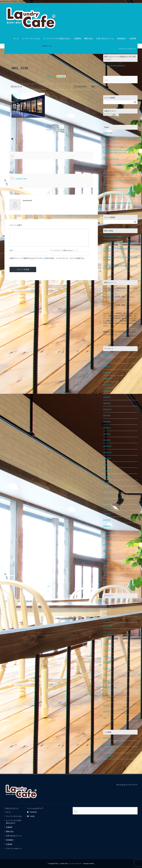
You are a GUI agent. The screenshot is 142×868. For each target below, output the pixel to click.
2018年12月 (107, 538)
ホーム (16, 39)
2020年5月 (107, 464)
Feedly (31, 816)
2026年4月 (107, 360)
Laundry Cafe (21, 179)
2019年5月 (107, 514)
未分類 (106, 693)
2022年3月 (107, 421)
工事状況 (106, 668)
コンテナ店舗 (108, 644)
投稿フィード (108, 744)
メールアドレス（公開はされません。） (64, 254)
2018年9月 (107, 556)
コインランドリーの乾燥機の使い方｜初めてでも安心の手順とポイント (120, 250)
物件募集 (106, 705)
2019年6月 (107, 507)
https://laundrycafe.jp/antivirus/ (114, 66)
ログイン (106, 737)
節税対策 (106, 711)
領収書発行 (122, 39)
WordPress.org (108, 756)
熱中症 (106, 699)
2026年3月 (107, 366)
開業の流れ (89, 39)
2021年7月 (107, 428)
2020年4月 (107, 471)
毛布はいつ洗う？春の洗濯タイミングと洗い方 (119, 242)
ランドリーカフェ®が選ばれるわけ (57, 39)
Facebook (32, 812)
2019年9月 (107, 495)
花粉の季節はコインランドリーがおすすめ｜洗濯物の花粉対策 (120, 258)
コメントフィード (109, 750)
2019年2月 (107, 526)
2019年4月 (107, 520)
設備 (105, 718)
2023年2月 (107, 403)
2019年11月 (107, 483)
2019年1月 (107, 532)
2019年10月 (107, 489)
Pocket (49, 77)
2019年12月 (107, 477)
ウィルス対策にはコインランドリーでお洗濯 (119, 188)
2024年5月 (107, 391)
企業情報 (133, 39)
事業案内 (106, 662)
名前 (11, 254)
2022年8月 (107, 415)
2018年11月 (107, 544)
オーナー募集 (108, 626)
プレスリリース (109, 656)
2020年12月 (107, 446)
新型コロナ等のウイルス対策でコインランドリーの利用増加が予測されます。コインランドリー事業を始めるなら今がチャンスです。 (120, 150)
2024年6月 (107, 385)
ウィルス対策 (108, 607)
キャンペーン (108, 638)
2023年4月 (107, 397)
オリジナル (107, 619)
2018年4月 (107, 581)
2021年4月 (107, 434)
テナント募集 (108, 650)
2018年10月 (107, 550)
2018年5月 (107, 575)
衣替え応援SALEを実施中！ (113, 236)
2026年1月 (107, 372)
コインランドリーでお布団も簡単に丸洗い (118, 203)
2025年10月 (107, 378)
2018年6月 (107, 569)
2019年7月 (107, 501)
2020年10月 (107, 452)
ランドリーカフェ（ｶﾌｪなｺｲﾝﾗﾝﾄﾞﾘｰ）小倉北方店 (120, 173)
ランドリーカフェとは (31, 39)
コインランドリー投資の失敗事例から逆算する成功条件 (120, 267)
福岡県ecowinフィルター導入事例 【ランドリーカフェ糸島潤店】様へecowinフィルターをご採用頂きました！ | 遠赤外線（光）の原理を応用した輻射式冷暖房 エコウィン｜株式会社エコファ (120, 320)
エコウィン (107, 613)
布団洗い (106, 675)
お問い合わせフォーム (105, 39)
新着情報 (106, 687)
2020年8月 (107, 458)
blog (105, 601)
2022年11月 (107, 409)
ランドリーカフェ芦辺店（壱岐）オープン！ (119, 297)
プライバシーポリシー (127, 49)
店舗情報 (77, 39)
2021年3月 (107, 440)
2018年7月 (107, 563)
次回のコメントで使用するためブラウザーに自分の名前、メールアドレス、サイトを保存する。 (48, 262)
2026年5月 (107, 354)
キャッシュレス (109, 632)
